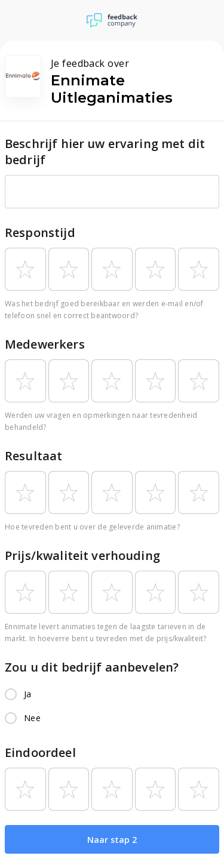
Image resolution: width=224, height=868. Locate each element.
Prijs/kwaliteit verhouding (82, 555)
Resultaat (33, 456)
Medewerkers (45, 344)
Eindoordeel (40, 752)
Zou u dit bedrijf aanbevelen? (92, 667)
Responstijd (40, 233)
